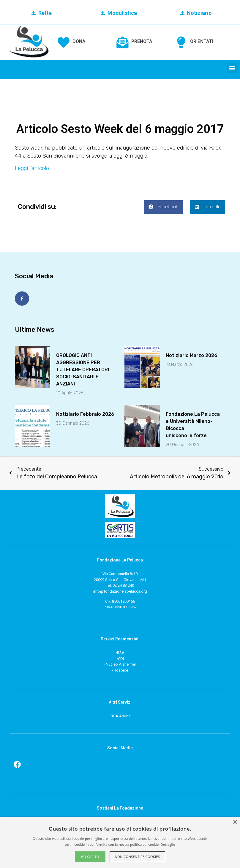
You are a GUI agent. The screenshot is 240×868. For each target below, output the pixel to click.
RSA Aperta (121, 716)
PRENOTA (142, 41)
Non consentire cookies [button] (138, 857)
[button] (232, 68)
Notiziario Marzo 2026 (192, 355)
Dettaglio (168, 844)
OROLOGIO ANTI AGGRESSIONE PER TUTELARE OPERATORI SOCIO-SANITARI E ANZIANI (83, 370)
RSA (121, 653)
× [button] (235, 822)
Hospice (121, 670)
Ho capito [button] (90, 857)
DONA (79, 41)
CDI (121, 659)
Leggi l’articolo (32, 168)
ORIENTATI (202, 41)
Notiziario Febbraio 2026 (85, 414)
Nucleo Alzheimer (121, 664)
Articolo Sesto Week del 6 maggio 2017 (120, 129)
